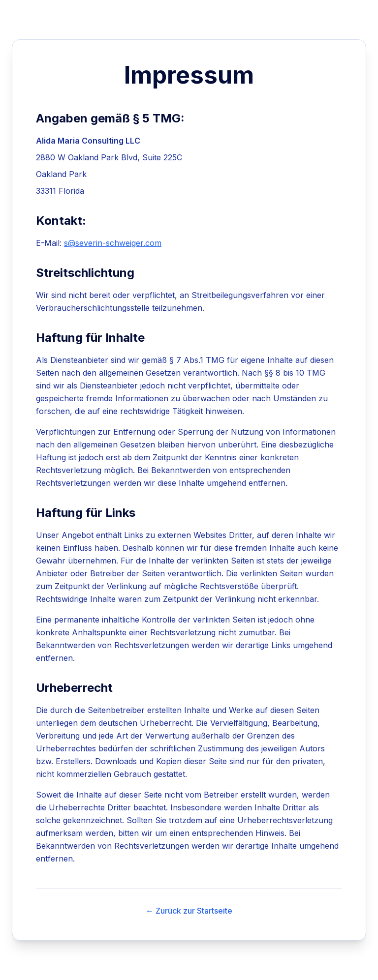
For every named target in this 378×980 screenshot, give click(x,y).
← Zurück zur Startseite (189, 911)
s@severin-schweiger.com (113, 243)
